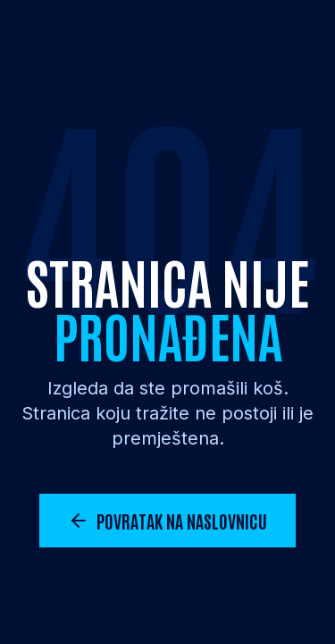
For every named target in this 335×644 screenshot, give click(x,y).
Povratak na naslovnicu (167, 521)
